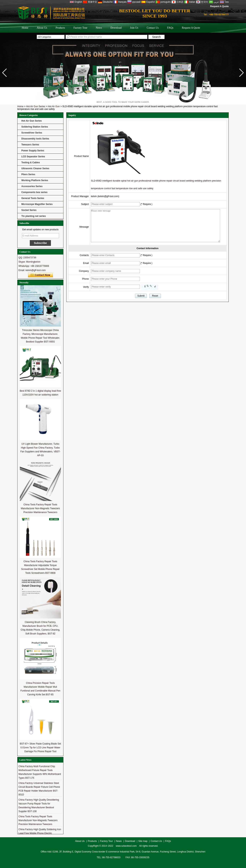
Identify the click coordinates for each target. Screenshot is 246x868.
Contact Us (153, 28)
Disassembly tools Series (35, 139)
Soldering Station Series (35, 127)
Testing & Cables (31, 162)
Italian (192, 2)
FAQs (170, 28)
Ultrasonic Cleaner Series (35, 168)
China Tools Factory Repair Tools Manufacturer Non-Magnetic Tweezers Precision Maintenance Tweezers (40, 508)
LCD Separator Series (33, 157)
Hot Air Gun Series (36, 106)
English (78, 2)
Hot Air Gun (54, 106)
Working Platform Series (35, 180)
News (99, 28)
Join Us (134, 28)
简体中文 (92, 2)
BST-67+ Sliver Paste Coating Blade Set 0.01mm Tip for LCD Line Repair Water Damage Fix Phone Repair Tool (40, 748)
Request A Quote (219, 6)
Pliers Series (28, 174)
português (166, 2)
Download (116, 28)
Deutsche (108, 2)
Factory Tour (80, 28)
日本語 (180, 2)
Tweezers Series (30, 145)
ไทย (227, 2)
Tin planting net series (34, 216)
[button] (241, 73)
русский (136, 2)
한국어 (204, 2)
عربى (216, 2)
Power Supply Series (33, 151)
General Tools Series (33, 198)
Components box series (34, 192)
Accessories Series (32, 186)
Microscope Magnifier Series (37, 204)
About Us (42, 28)
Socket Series (29, 210)
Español (150, 2)
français (122, 2)
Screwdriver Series (32, 133)
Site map (143, 841)
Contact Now (40, 275)
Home (25, 28)
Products (60, 28)
